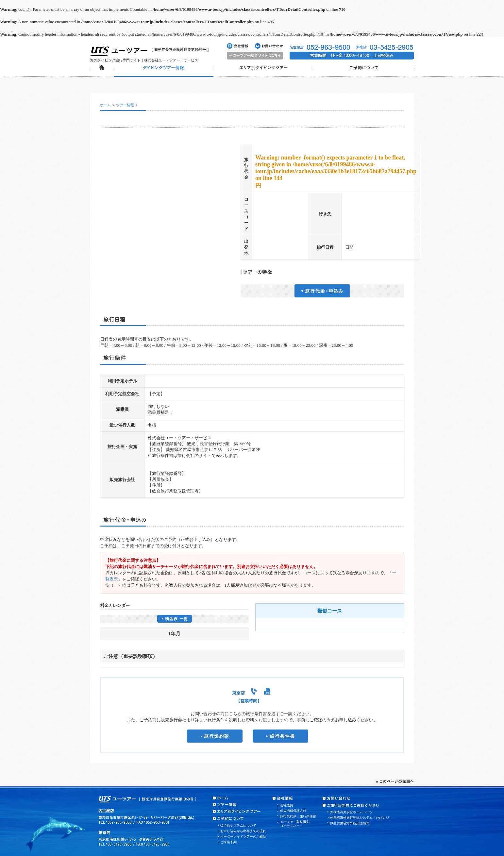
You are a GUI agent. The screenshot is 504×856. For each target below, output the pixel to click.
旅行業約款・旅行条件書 (298, 816)
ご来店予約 (228, 842)
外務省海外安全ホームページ (351, 812)
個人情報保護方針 (293, 811)
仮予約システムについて (238, 825)
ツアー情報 (125, 105)
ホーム (105, 105)
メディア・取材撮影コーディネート (295, 824)
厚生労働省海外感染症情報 (350, 823)
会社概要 (287, 805)
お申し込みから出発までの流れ (243, 831)
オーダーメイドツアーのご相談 (243, 837)
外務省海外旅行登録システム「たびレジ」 (361, 818)
